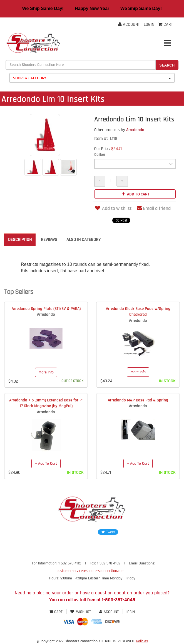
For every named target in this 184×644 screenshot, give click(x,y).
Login (149, 25)
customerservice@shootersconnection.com (91, 571)
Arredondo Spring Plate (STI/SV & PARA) (46, 309)
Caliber (100, 155)
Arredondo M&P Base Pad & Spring (138, 400)
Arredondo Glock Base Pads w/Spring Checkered (138, 312)
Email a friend (154, 208)
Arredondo (119, 130)
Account (129, 25)
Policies (142, 641)
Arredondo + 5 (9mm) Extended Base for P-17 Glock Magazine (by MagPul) (46, 403)
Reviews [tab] (49, 240)
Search (167, 65)
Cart (57, 612)
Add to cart (135, 194)
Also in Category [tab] (84, 240)
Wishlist (81, 612)
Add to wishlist (113, 208)
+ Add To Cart (46, 464)
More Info (46, 372)
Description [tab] (20, 240)
